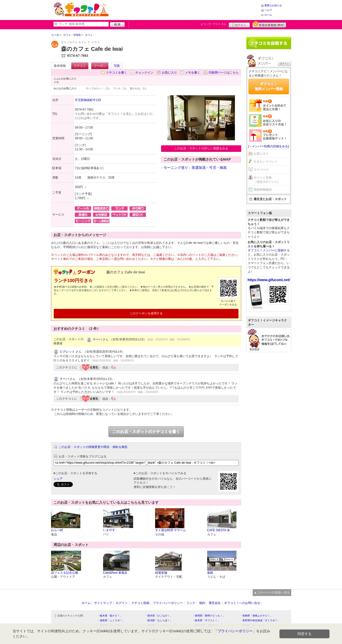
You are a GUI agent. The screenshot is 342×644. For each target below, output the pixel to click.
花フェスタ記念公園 (65, 573)
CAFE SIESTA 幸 (219, 530)
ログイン (239, 24)
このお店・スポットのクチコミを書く (146, 432)
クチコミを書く (117, 73)
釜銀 (210, 573)
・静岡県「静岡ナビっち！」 (209, 616)
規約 (202, 603)
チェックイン (144, 73)
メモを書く (193, 73)
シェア (58, 479)
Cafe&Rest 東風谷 (115, 573)
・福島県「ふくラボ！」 (111, 620)
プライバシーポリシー (168, 603)
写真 (117, 66)
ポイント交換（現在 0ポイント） (267, 180)
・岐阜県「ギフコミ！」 (206, 620)
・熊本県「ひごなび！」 (159, 616)
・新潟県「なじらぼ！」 (159, 620)
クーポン (100, 66)
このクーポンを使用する (146, 313)
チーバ (97, 339)
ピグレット (67, 352)
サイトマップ (103, 603)
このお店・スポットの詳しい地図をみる (201, 148)
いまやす (109, 530)
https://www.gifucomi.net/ (269, 280)
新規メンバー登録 (269, 24)
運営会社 (215, 603)
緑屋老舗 (161, 573)
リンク (191, 603)
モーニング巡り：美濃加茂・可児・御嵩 (195, 168)
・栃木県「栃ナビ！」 (110, 616)
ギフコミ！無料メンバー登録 (269, 86)
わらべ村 (57, 530)
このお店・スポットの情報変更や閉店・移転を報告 (93, 447)
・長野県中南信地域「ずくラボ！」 (260, 620)
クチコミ (80, 66)
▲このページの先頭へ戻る (272, 592)
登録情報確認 (263, 190)
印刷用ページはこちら (224, 73)
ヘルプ (268, 10)
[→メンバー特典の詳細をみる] (269, 146)
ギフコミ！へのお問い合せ (242, 603)
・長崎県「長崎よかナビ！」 (256, 616)
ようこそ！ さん (214, 24)
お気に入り (169, 73)
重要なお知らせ (273, 5)
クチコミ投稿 (140, 603)
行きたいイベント (266, 162)
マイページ (261, 170)
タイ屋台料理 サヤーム (170, 530)
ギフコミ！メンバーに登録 (266, 250)
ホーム (268, 15)
